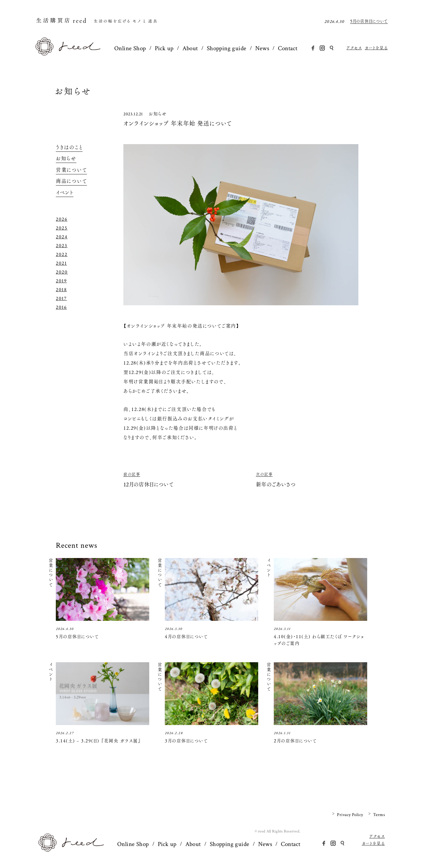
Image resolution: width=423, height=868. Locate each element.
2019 (61, 281)
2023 (62, 246)
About (190, 48)
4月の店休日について (186, 637)
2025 (62, 228)
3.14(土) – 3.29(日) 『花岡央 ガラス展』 (98, 741)
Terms (379, 815)
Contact (288, 48)
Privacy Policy (350, 815)
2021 (61, 263)
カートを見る (376, 48)
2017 (61, 299)
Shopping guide (227, 48)
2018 (61, 290)
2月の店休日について (295, 741)
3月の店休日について (186, 741)
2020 (62, 272)
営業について (71, 170)
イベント (65, 193)
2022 (62, 254)
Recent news (77, 545)
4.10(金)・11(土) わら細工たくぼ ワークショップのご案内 (319, 640)
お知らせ (73, 91)
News (262, 48)
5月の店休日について (369, 21)
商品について (71, 181)
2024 (62, 237)
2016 (61, 307)
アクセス (354, 48)
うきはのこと (69, 147)
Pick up (164, 48)
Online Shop (130, 48)
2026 (62, 219)
